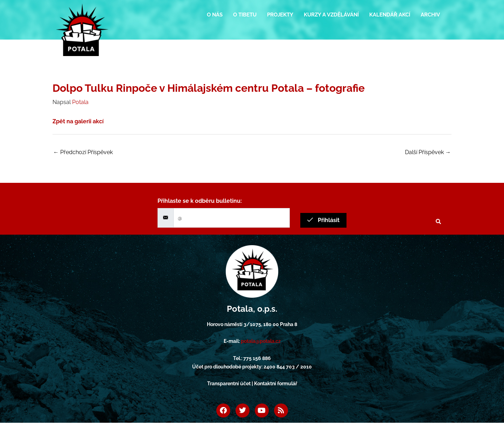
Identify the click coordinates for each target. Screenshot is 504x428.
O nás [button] (215, 15)
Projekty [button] (280, 15)
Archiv (430, 15)
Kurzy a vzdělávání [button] (331, 15)
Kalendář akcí (390, 15)
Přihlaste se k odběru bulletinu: (200, 201)
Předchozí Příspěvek (83, 152)
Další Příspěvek (428, 152)
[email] (232, 218)
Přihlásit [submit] (323, 220)
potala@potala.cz (261, 341)
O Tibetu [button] (245, 15)
